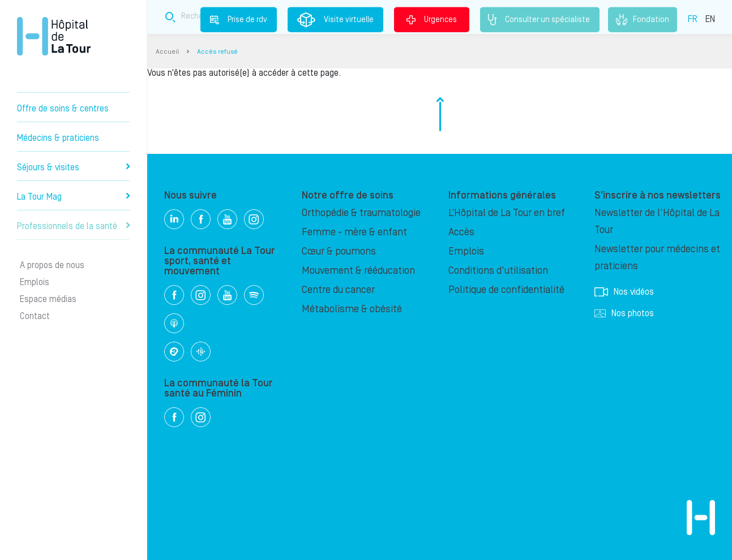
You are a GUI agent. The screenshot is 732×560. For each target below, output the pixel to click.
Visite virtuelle (335, 20)
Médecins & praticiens (58, 138)
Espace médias (48, 299)
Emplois (35, 282)
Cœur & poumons (339, 251)
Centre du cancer (338, 290)
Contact (35, 316)
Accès (461, 232)
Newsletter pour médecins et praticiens (657, 258)
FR (693, 19)
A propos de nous (52, 265)
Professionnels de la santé (73, 226)
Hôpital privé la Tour (54, 36)
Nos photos (624, 313)
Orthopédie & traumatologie (361, 213)
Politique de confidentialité (506, 290)
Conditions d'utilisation (498, 271)
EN (710, 19)
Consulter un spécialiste (540, 20)
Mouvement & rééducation (358, 271)
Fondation (643, 20)
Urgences (432, 19)
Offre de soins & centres (63, 109)
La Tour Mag (73, 197)
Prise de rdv (239, 19)
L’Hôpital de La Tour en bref (507, 213)
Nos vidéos (624, 292)
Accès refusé (217, 52)
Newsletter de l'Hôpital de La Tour (657, 221)
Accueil (167, 52)
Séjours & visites (73, 167)
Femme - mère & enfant (354, 232)
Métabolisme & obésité (352, 309)
